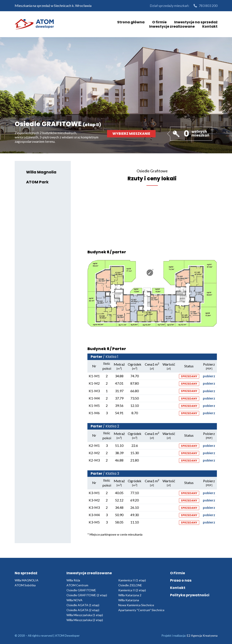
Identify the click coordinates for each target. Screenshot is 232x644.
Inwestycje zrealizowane (172, 26)
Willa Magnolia (41, 172)
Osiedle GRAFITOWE (81, 590)
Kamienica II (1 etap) (132, 580)
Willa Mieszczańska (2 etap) (85, 620)
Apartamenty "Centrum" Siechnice (141, 610)
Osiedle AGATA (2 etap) (83, 610)
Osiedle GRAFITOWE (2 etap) (87, 595)
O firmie (160, 22)
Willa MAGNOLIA (27, 580)
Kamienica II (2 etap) (132, 590)
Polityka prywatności (190, 595)
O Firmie (178, 573)
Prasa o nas (181, 580)
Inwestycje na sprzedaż (196, 22)
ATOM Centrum (77, 585)
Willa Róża (73, 580)
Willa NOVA (74, 600)
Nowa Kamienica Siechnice (136, 605)
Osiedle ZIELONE (130, 585)
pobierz (209, 376)
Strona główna (131, 22)
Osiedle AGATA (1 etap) (83, 605)
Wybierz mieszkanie (131, 134)
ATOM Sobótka (25, 585)
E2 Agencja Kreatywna (202, 635)
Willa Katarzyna (129, 600)
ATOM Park (38, 182)
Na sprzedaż (26, 573)
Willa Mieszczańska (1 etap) (85, 615)
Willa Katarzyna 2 (130, 595)
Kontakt (210, 26)
